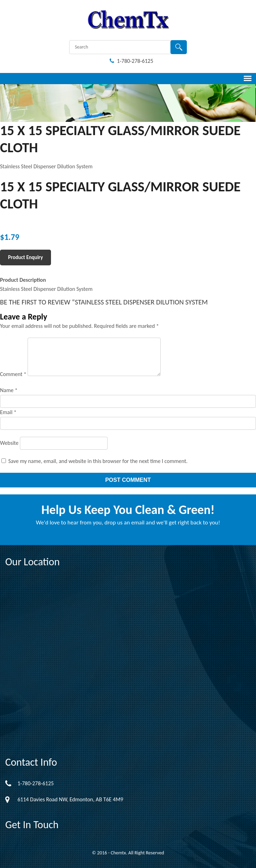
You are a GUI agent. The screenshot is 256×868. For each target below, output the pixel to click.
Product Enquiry (25, 257)
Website (9, 443)
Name (9, 390)
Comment (13, 374)
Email (8, 412)
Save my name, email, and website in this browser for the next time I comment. (98, 461)
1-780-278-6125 (131, 61)
